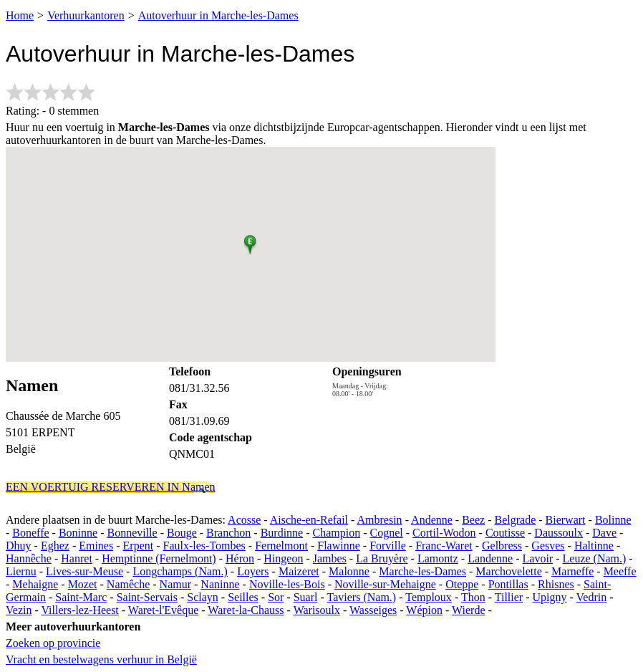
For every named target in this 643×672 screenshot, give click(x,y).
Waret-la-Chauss (246, 610)
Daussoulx (559, 533)
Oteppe (462, 584)
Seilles (243, 597)
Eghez (55, 546)
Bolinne (613, 520)
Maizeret (299, 571)
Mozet (83, 584)
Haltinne (594, 546)
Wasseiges (373, 610)
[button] (250, 242)
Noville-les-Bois (287, 584)
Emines (96, 546)
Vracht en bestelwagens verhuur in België (101, 659)
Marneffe (572, 571)
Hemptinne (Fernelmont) (159, 558)
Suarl (306, 597)
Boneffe (30, 533)
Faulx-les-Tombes (204, 546)
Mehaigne (35, 584)
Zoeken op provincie (53, 643)
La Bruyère (382, 558)
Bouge (182, 533)
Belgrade (515, 520)
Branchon (228, 533)
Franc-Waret (444, 546)
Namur (175, 584)
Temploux (429, 597)
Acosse (244, 520)
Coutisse (505, 533)
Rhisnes (556, 584)
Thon (473, 597)
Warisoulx (317, 610)
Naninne (220, 584)
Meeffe (620, 571)
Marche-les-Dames (422, 571)
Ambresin (380, 520)
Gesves (548, 546)
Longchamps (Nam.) (180, 571)
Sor (276, 597)
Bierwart (566, 520)
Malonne (349, 571)
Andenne (432, 520)
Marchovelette (508, 571)
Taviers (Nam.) (362, 597)
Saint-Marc (81, 597)
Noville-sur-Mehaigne (385, 584)
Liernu (21, 571)
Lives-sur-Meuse (84, 571)
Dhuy (19, 546)
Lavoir (538, 558)
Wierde (468, 610)
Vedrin (592, 597)
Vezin (19, 610)
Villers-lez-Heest (79, 610)
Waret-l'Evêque (163, 610)
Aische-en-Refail (309, 520)
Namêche (128, 584)
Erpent (139, 546)
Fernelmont (281, 546)
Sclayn (203, 597)
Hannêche (29, 558)
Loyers (253, 571)
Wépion (424, 610)
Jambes (330, 558)
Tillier (509, 597)
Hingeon (283, 558)
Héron (240, 558)
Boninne (78, 533)
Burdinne (282, 533)
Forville (388, 546)
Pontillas (508, 584)
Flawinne (339, 546)
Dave (604, 533)
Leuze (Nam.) (595, 558)
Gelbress (502, 546)
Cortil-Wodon (444, 533)
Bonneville (132, 533)
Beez (473, 520)
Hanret (77, 558)
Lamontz (438, 558)
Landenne (490, 558)
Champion (337, 533)
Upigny (550, 597)
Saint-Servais (147, 597)
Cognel (387, 533)
